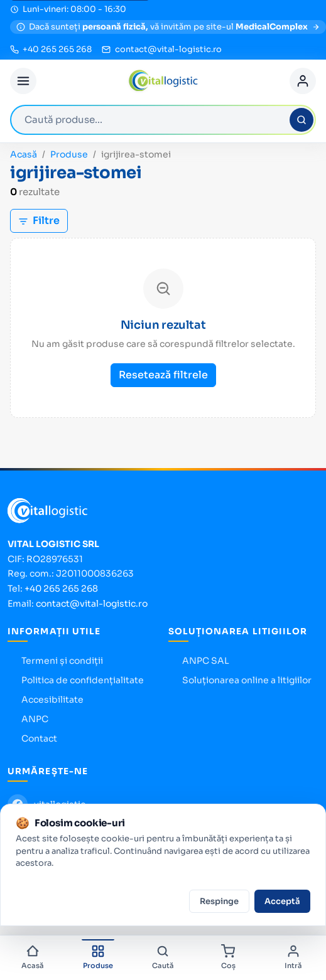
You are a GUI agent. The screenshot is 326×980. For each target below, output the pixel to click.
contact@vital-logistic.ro (92, 604)
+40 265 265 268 (61, 589)
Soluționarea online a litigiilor (247, 680)
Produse (69, 154)
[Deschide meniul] (23, 81)
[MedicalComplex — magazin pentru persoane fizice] (168, 27)
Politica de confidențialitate (83, 680)
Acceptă (282, 901)
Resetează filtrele (163, 375)
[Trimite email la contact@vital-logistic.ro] (161, 50)
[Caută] (302, 120)
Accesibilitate (52, 700)
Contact (39, 738)
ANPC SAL (206, 661)
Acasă (24, 154)
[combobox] (163, 120)
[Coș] (228, 958)
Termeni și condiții (62, 661)
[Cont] (303, 81)
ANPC (35, 719)
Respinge (219, 901)
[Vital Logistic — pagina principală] (163, 81)
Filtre (39, 221)
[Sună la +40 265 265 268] (51, 50)
